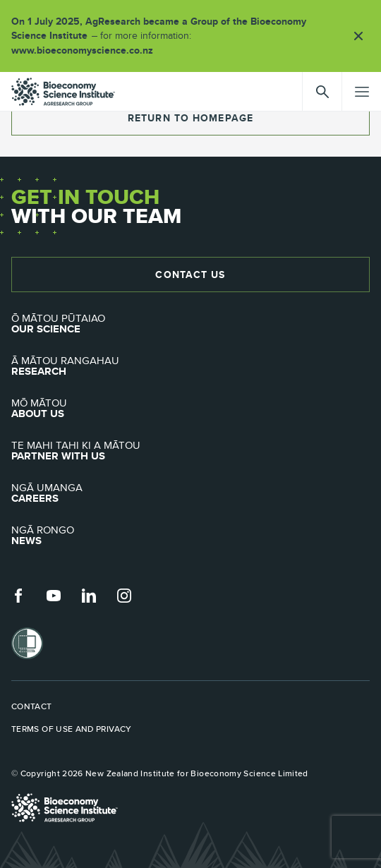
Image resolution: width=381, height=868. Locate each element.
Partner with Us (190, 451)
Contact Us (190, 275)
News (190, 536)
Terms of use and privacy (72, 729)
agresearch (63, 92)
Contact (32, 706)
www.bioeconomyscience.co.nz (87, 50)
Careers (190, 493)
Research (190, 366)
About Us (190, 409)
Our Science (190, 324)
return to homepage (190, 118)
